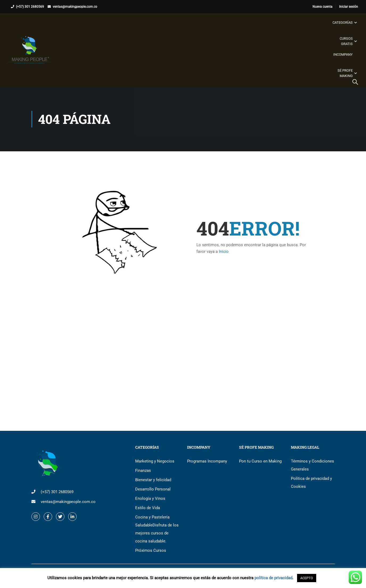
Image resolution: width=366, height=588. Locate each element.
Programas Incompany (207, 461)
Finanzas (143, 471)
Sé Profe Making (345, 73)
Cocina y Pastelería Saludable (157, 529)
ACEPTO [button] (307, 578)
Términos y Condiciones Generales (312, 465)
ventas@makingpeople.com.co (75, 7)
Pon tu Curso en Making (260, 461)
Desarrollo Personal (153, 489)
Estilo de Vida (148, 508)
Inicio (224, 252)
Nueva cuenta (322, 7)
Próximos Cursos (151, 550)
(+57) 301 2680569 (30, 7)
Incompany (343, 54)
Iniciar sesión (349, 7)
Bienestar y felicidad (153, 480)
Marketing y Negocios (155, 461)
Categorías (343, 23)
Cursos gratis (346, 41)
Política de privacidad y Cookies (311, 482)
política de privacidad (273, 578)
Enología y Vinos (150, 498)
